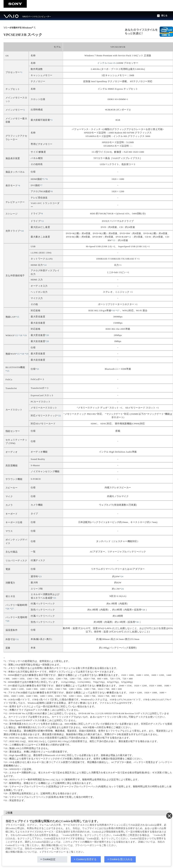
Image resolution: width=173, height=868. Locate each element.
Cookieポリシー (43, 849)
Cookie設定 (49, 859)
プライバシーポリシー (54, 852)
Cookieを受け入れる (121, 859)
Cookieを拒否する (86, 859)
